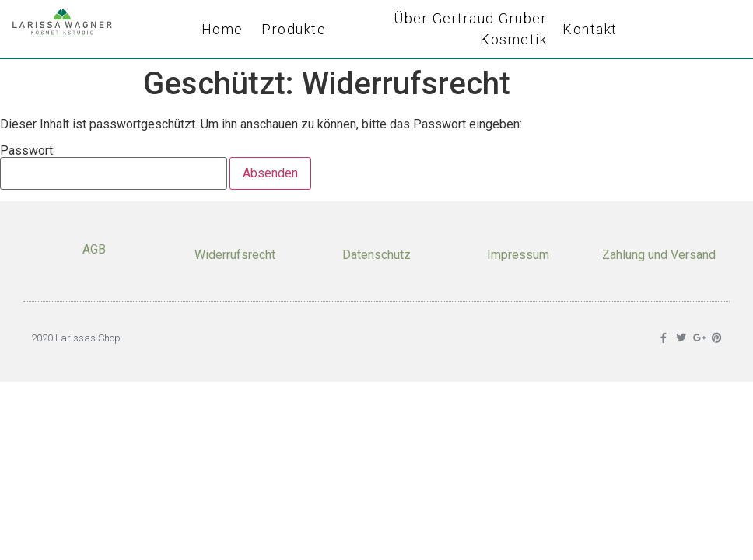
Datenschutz (376, 255)
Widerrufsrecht (235, 255)
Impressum (518, 255)
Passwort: (114, 167)
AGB (94, 249)
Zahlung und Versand (659, 255)
